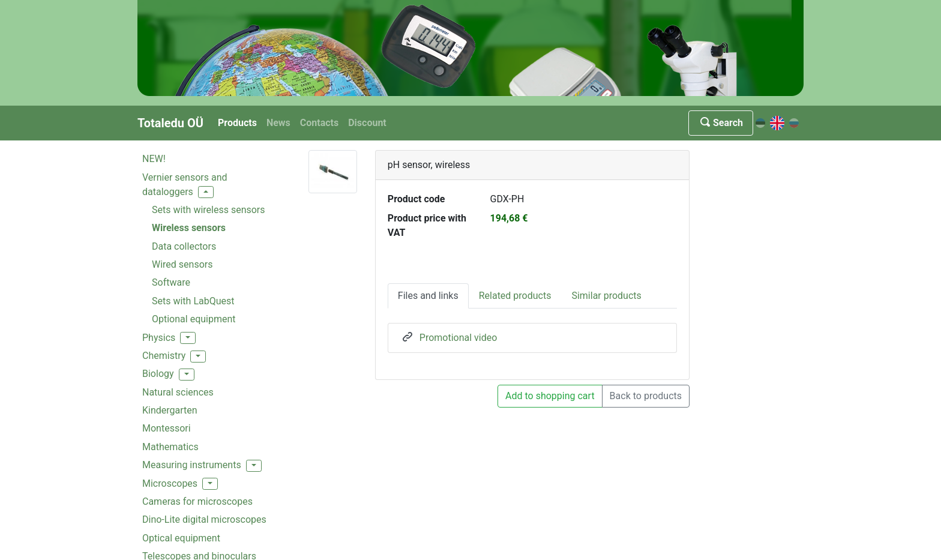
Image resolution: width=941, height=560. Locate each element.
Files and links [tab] (428, 296)
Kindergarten (170, 410)
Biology (158, 374)
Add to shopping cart (550, 396)
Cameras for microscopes (197, 501)
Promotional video (458, 338)
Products (237, 123)
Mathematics (170, 447)
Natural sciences (178, 392)
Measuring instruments (192, 465)
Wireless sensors (189, 228)
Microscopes (170, 483)
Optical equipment (181, 538)
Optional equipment (194, 319)
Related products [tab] (515, 296)
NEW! (154, 159)
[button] (206, 192)
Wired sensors (182, 264)
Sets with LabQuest (193, 301)
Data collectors (184, 246)
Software (171, 282)
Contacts (319, 123)
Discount (367, 123)
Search (721, 123)
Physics (159, 338)
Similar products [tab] (606, 296)
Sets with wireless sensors (209, 210)
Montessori (167, 428)
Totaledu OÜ (170, 123)
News (278, 123)
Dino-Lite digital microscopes (204, 519)
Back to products (646, 396)
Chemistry (164, 356)
